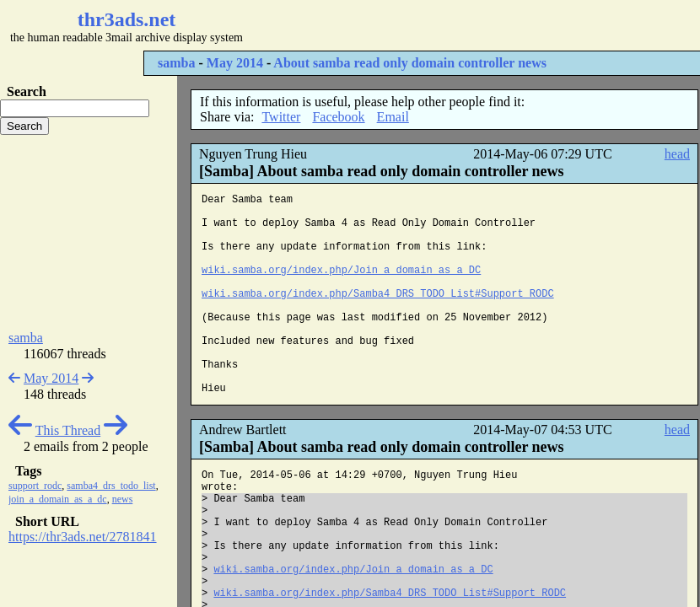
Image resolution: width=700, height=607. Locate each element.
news (123, 499)
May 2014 (235, 63)
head (677, 154)
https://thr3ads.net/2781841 (83, 537)
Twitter (281, 117)
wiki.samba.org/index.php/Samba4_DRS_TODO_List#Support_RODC (378, 294)
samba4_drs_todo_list (111, 486)
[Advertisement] (89, 233)
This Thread (68, 430)
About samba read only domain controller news (410, 63)
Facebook (338, 117)
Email (393, 117)
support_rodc (35, 486)
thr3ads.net (127, 19)
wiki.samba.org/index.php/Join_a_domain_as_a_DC (341, 271)
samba (176, 63)
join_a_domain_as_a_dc (58, 499)
